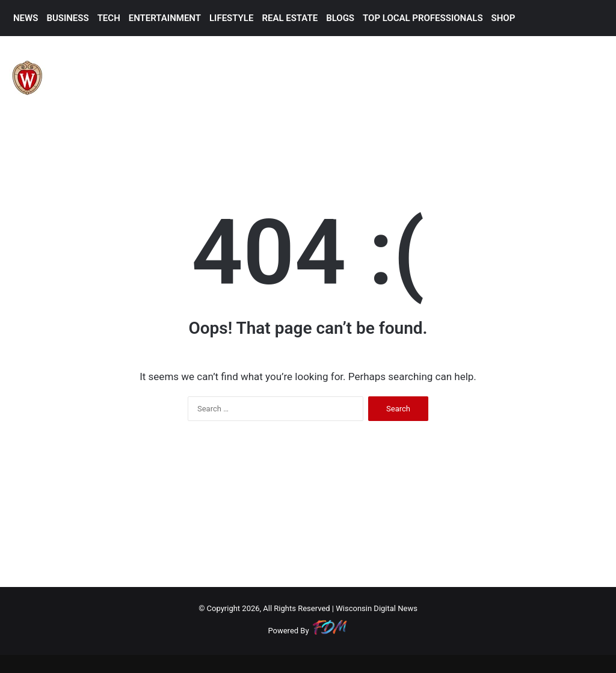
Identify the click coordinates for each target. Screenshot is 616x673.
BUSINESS (67, 18)
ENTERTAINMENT (165, 18)
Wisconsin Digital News (377, 608)
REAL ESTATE (290, 18)
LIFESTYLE (231, 18)
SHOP (504, 18)
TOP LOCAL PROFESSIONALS (423, 18)
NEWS (26, 18)
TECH (109, 18)
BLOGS (340, 18)
